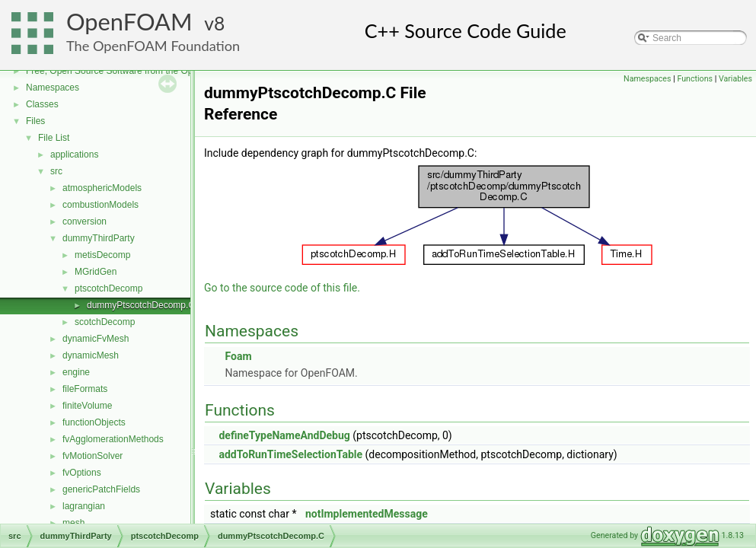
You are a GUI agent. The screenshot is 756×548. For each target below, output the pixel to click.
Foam (238, 356)
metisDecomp (102, 255)
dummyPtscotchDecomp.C (141, 305)
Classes (42, 104)
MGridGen (96, 272)
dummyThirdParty (99, 238)
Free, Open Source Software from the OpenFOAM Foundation (152, 71)
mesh (73, 523)
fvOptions (82, 473)
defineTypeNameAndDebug (284, 435)
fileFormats (85, 389)
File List (54, 138)
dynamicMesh (91, 355)
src (56, 171)
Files (35, 121)
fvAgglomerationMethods (113, 439)
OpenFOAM (129, 22)
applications (74, 155)
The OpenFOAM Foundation (153, 46)
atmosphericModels (102, 188)
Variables (735, 79)
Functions (695, 79)
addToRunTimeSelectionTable (290, 454)
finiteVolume (87, 406)
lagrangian (84, 506)
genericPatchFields (101, 489)
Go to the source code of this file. (282, 288)
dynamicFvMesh (96, 339)
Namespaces (53, 88)
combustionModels (100, 205)
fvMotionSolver (93, 456)
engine (76, 372)
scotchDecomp (105, 322)
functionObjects (94, 422)
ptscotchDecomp (108, 288)
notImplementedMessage (367, 514)
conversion (85, 221)
